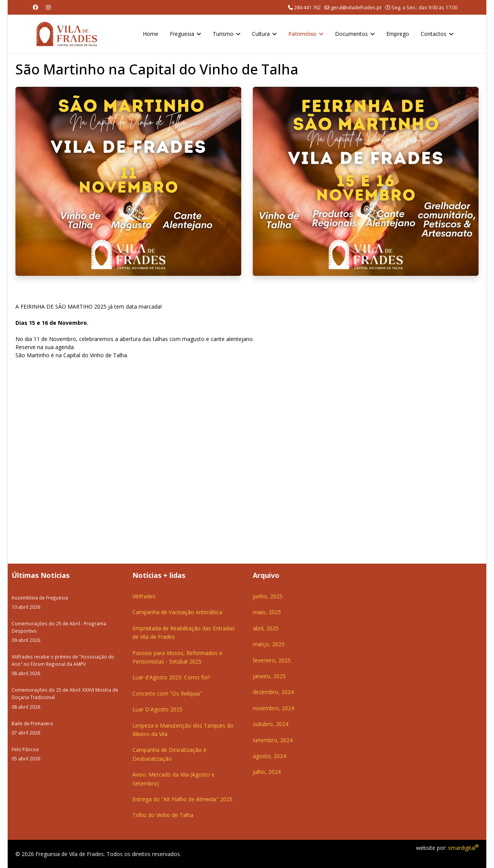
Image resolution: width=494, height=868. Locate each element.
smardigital (463, 848)
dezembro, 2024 (273, 692)
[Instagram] (48, 7)
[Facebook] (36, 7)
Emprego (398, 34)
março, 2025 (269, 644)
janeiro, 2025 (269, 676)
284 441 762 (307, 8)
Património (302, 34)
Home (151, 34)
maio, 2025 (267, 612)
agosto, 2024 (269, 756)
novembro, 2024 (273, 708)
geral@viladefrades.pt (356, 8)
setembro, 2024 (273, 740)
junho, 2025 (268, 596)
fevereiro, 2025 (272, 660)
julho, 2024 (267, 772)
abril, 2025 (266, 628)
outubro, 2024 (271, 724)
